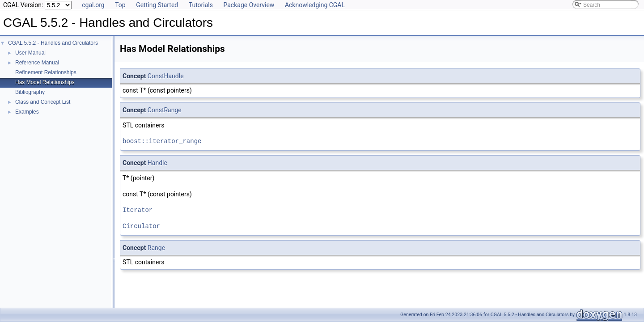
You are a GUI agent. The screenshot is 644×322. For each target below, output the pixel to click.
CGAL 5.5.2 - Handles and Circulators (53, 43)
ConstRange (165, 110)
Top (120, 5)
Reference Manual (37, 63)
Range (156, 248)
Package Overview (249, 5)
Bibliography (30, 92)
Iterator (138, 210)
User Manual (30, 53)
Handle (157, 163)
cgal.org (93, 5)
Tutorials (201, 5)
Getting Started (157, 5)
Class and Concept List (43, 102)
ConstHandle (166, 76)
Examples (27, 112)
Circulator (141, 226)
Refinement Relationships (46, 72)
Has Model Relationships (45, 82)
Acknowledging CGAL (315, 5)
